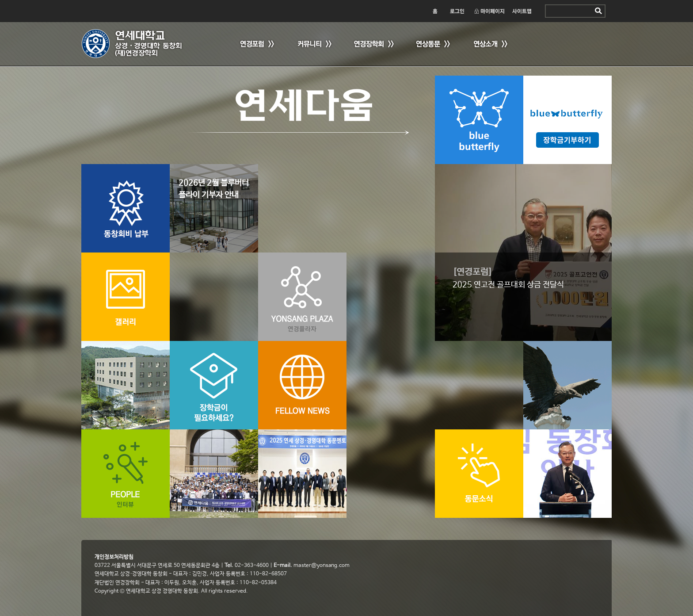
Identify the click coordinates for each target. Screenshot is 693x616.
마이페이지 (489, 11)
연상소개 (490, 44)
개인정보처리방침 (114, 557)
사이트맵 (522, 11)
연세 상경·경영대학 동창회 (137, 44)
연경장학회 (373, 44)
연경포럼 (256, 44)
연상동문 (433, 44)
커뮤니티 (313, 44)
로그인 (457, 11)
